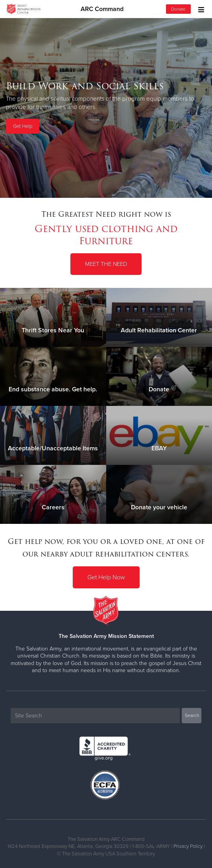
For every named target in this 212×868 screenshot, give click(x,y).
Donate (178, 9)
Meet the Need (106, 264)
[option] (106, 108)
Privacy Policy (188, 846)
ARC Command (102, 9)
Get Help (23, 126)
